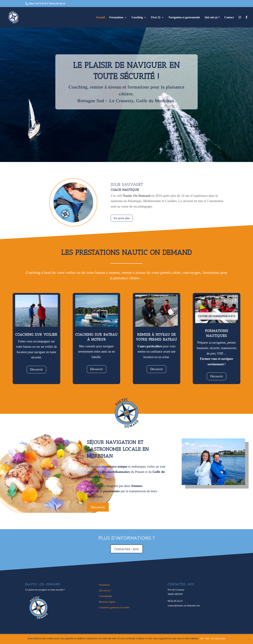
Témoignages (106, 596)
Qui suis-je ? (212, 17)
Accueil (100, 17)
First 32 (156, 17)
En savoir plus (122, 218)
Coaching (137, 17)
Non (207, 638)
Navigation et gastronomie (184, 17)
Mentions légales (107, 602)
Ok (202, 638)
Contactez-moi (127, 549)
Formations (116, 17)
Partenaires (104, 585)
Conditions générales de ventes (114, 608)
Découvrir (36, 369)
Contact (229, 17)
